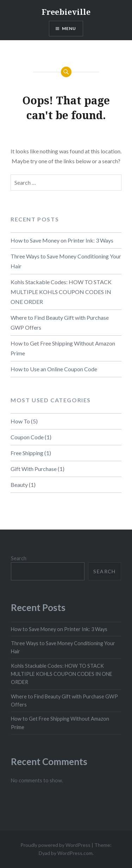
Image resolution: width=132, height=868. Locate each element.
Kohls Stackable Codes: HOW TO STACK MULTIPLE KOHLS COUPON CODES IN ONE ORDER (61, 292)
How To (20, 421)
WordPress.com (75, 853)
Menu (69, 28)
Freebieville (66, 12)
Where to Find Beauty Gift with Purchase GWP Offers (60, 322)
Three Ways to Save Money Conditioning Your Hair (66, 261)
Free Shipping (27, 453)
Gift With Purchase (34, 469)
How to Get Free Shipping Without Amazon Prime (63, 348)
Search (19, 558)
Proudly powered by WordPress (55, 845)
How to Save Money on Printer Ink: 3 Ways (62, 240)
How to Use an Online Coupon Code (54, 369)
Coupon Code (27, 437)
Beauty (19, 485)
